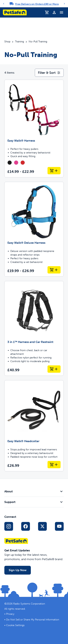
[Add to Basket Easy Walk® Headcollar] (54, 465)
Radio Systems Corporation (29, 604)
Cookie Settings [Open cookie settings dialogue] (15, 625)
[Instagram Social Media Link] (9, 526)
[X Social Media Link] (42, 526)
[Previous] (4, 4)
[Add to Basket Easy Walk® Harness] (54, 171)
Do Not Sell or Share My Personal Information (33, 620)
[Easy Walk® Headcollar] (34, 426)
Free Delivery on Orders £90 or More (37, 4)
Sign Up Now (18, 570)
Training (19, 42)
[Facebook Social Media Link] (26, 526)
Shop (7, 42)
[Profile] (54, 12)
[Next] (64, 4)
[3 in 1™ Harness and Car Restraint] (34, 328)
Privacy (10, 614)
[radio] (10, 163)
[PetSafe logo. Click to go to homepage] (15, 12)
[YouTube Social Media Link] (59, 526)
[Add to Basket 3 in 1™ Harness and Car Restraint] (54, 369)
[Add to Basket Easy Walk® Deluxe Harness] (54, 270)
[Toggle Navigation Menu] (61, 12)
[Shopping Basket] (47, 12)
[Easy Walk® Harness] (34, 129)
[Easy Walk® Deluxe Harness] (34, 229)
